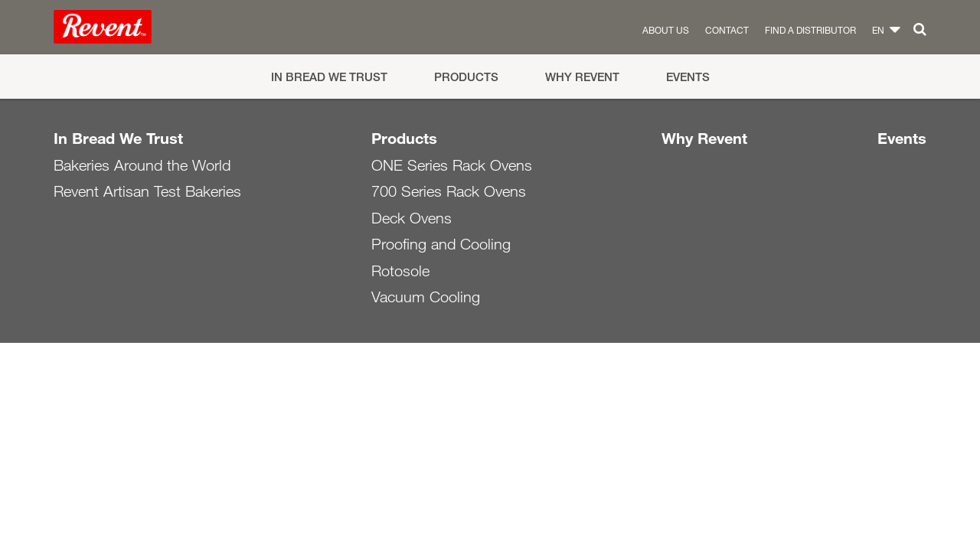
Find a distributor (810, 30)
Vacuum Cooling (426, 297)
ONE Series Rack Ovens (452, 165)
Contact (727, 30)
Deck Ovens (412, 218)
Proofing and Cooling (441, 244)
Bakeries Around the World (142, 165)
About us (666, 30)
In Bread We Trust (329, 77)
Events (688, 77)
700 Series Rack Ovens (449, 191)
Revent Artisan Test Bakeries (147, 191)
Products (466, 77)
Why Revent (582, 77)
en (878, 30)
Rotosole (400, 271)
